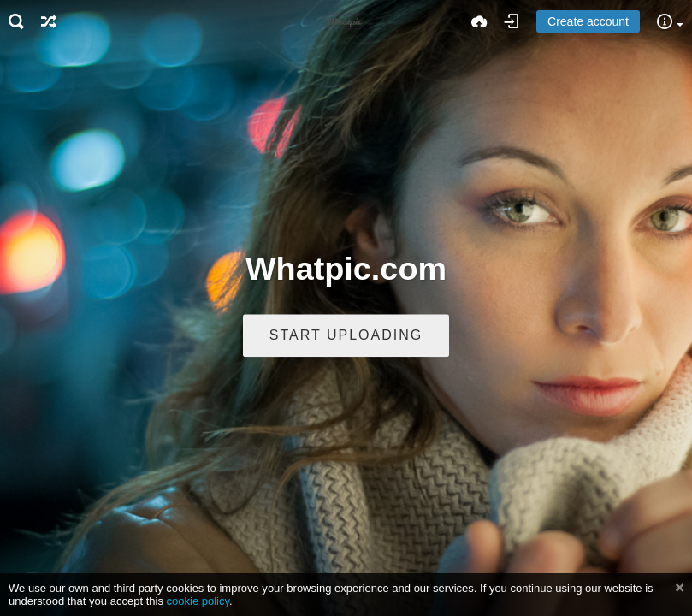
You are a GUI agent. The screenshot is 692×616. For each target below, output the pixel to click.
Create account (588, 21)
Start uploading (346, 336)
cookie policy (198, 601)
